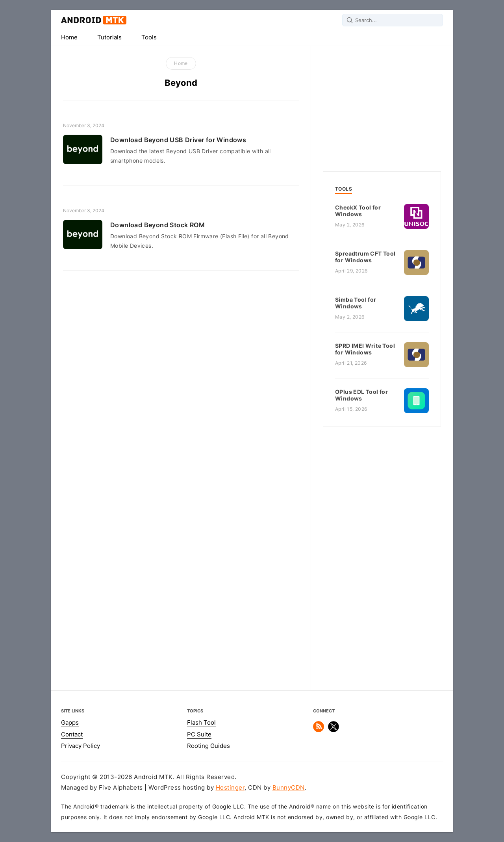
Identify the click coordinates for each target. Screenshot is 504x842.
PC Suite (199, 734)
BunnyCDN (289, 788)
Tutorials (109, 37)
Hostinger (230, 788)
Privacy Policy (81, 746)
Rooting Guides (208, 746)
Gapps (70, 723)
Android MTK (94, 20)
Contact (72, 734)
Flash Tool (201, 723)
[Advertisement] (382, 106)
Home (69, 37)
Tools (149, 37)
